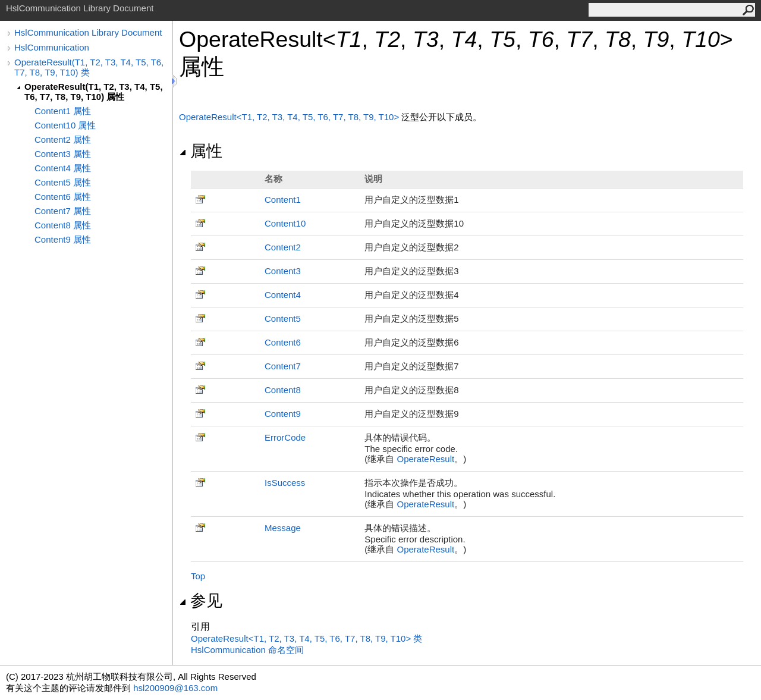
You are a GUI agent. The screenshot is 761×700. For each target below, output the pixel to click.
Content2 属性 (63, 139)
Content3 (283, 271)
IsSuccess (285, 483)
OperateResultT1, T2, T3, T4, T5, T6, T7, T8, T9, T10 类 (306, 638)
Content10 (285, 223)
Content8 (283, 390)
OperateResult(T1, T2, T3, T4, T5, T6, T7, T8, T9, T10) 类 (89, 67)
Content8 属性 (63, 225)
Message (283, 528)
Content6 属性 (63, 197)
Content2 (283, 247)
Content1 (283, 200)
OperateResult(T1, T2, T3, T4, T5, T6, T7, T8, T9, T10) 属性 (94, 92)
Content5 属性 (63, 182)
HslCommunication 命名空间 (247, 650)
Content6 (283, 342)
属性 (201, 151)
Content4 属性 (63, 168)
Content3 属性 (63, 154)
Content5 (283, 318)
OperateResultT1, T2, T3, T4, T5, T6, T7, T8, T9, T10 (290, 117)
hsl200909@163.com (175, 688)
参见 (201, 601)
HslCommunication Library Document (88, 32)
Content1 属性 (63, 111)
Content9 (283, 414)
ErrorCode (285, 437)
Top (198, 576)
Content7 (283, 366)
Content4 (283, 295)
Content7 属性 (63, 211)
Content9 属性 (63, 239)
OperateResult (426, 459)
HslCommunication (52, 47)
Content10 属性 (65, 125)
